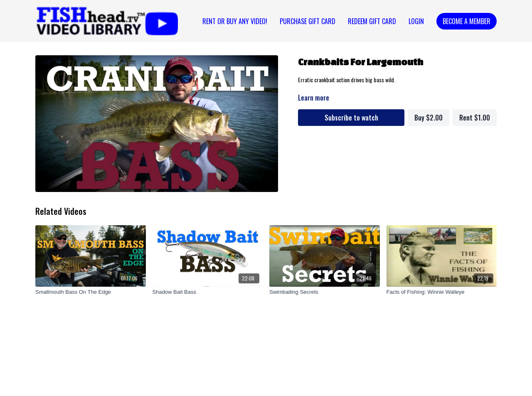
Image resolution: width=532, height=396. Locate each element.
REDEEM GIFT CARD (372, 21)
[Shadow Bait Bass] (208, 292)
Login (416, 21)
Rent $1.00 (475, 118)
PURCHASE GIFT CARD (308, 21)
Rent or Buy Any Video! (235, 21)
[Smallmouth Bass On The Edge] (91, 292)
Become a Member (467, 21)
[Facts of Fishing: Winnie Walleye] (442, 292)
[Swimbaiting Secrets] (325, 292)
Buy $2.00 (429, 118)
